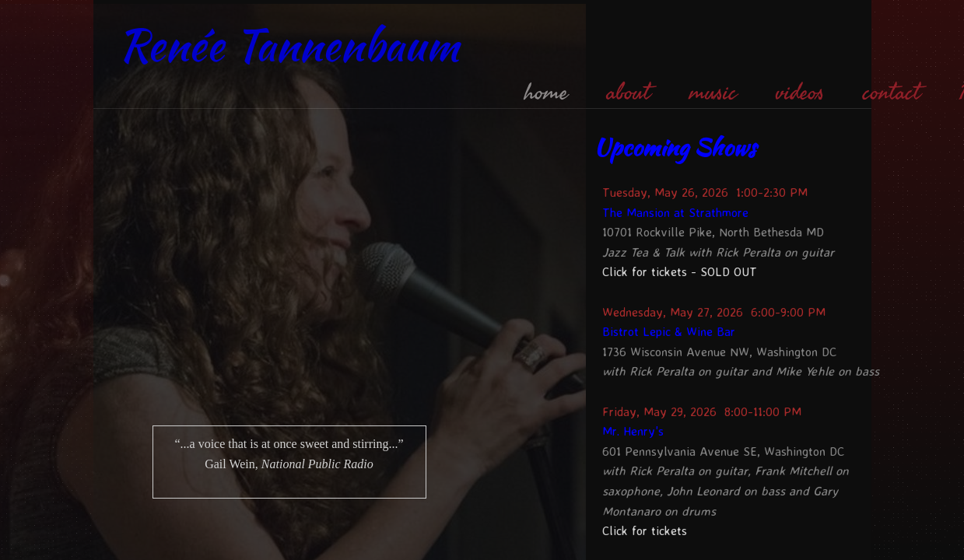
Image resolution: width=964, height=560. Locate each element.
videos (800, 93)
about (629, 93)
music (713, 93)
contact (892, 93)
